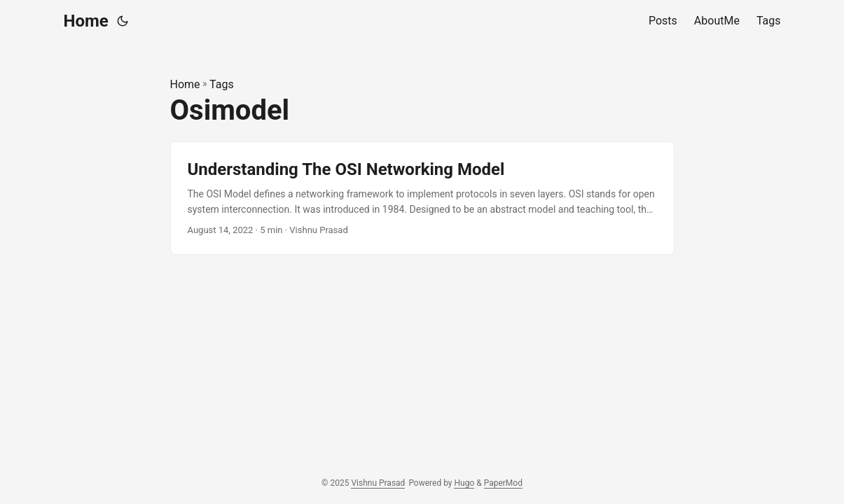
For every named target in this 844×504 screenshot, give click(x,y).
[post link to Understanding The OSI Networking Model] (422, 198)
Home (86, 21)
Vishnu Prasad (378, 483)
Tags (222, 84)
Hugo (464, 483)
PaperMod (503, 483)
